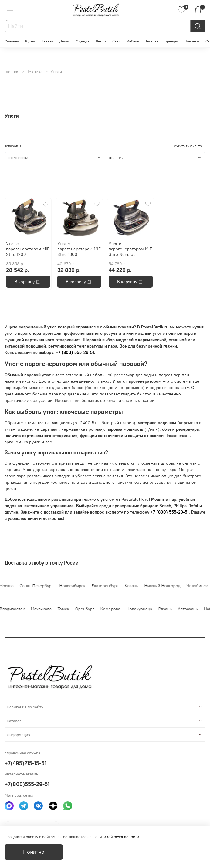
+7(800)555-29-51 (27, 784)
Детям (64, 41)
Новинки (192, 41)
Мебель (133, 41)
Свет (116, 41)
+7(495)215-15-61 (25, 763)
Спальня (12, 41)
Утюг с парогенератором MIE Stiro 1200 (28, 249)
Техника (152, 41)
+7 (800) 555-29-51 (75, 352)
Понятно (34, 852)
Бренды (171, 41)
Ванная (47, 41)
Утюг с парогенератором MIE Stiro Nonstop (130, 249)
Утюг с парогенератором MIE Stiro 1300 (79, 249)
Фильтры (157, 158)
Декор (101, 41)
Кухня (30, 41)
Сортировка (57, 158)
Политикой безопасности (116, 837)
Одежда (83, 41)
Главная (12, 72)
